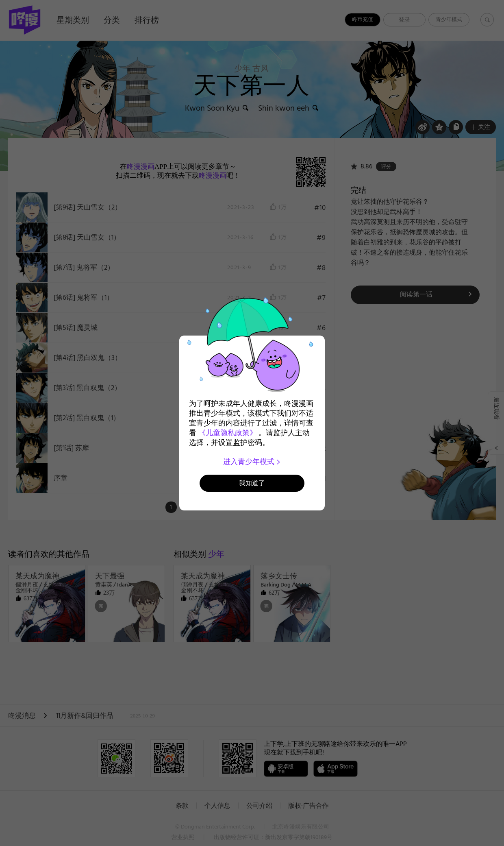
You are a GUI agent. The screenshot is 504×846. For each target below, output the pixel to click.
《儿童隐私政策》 (228, 433)
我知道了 (252, 483)
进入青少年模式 (252, 462)
